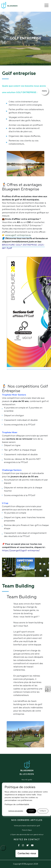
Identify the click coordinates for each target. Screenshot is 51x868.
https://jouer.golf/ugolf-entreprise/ (21, 551)
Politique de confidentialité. (17, 805)
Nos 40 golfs (27, 780)
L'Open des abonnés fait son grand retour (27, 835)
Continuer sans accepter (16, 811)
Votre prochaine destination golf (27, 826)
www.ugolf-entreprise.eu (18, 235)
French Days (27, 830)
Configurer (43, 811)
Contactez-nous (27, 854)
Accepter (31, 811)
